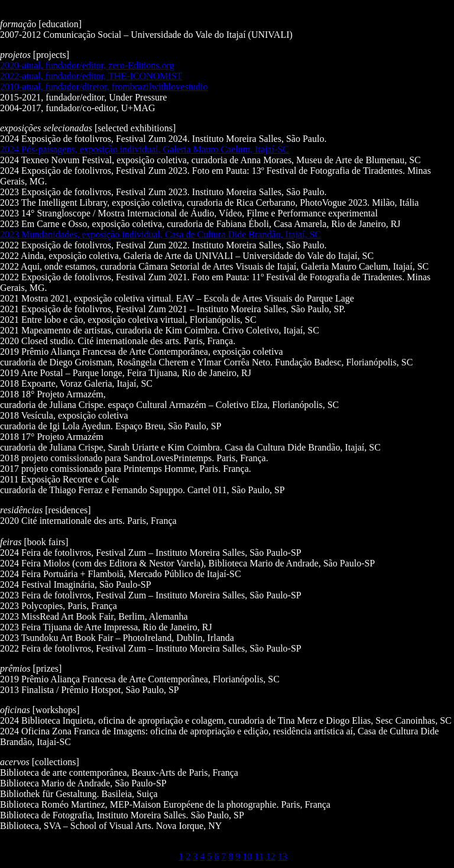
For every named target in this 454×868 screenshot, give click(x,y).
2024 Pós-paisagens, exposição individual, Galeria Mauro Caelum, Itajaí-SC (145, 149)
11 (259, 856)
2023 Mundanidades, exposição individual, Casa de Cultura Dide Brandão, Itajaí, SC (160, 234)
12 (271, 856)
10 (247, 856)
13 (283, 856)
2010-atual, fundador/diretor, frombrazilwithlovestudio (104, 87)
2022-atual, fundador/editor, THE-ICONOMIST (91, 76)
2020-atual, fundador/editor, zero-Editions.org (87, 65)
